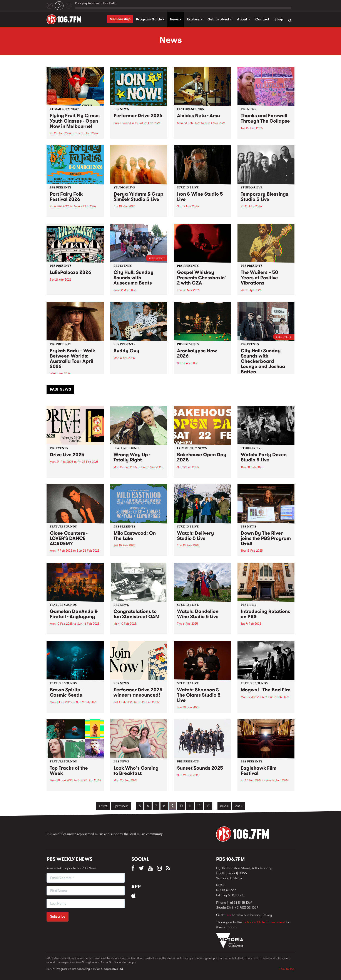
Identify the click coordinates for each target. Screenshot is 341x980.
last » (238, 806)
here (228, 915)
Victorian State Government (264, 922)
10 (181, 806)
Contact (262, 19)
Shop (279, 19)
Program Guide (150, 19)
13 (208, 806)
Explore (195, 19)
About (244, 19)
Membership (120, 19)
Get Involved (220, 19)
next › (224, 806)
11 (190, 806)
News (176, 19)
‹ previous (121, 806)
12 (199, 806)
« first (103, 806)
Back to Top (287, 969)
